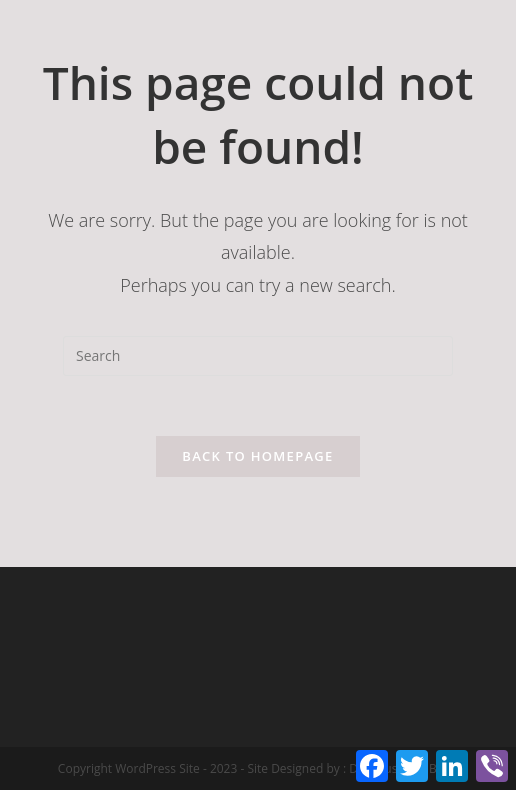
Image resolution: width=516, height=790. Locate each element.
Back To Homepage (257, 456)
